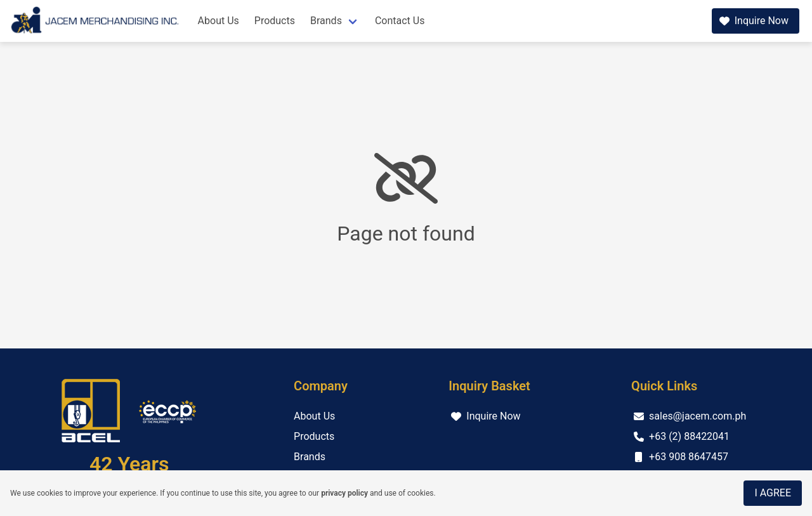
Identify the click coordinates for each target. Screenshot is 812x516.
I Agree (773, 493)
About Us (219, 21)
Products (275, 21)
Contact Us (400, 21)
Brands (326, 21)
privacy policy (344, 493)
